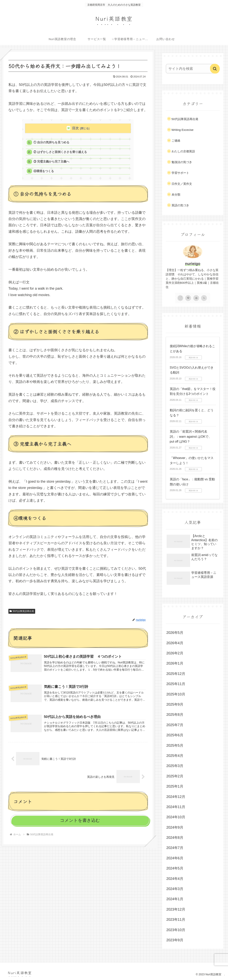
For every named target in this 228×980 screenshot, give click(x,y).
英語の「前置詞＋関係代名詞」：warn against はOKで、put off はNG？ (191, 437)
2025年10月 (176, 694)
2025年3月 (175, 766)
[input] (191, 69)
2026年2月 (175, 653)
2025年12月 (176, 674)
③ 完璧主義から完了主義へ (52, 163)
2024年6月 (175, 858)
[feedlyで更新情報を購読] (196, 298)
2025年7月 (175, 725)
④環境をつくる (44, 173)
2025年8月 (175, 715)
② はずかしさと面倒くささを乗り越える (61, 153)
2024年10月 (176, 817)
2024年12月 (176, 797)
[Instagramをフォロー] (180, 298)
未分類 (176, 194)
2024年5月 (175, 868)
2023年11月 (176, 920)
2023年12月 (176, 909)
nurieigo (193, 264)
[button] (215, 69)
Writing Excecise (183, 130)
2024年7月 (175, 848)
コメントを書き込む (80, 823)
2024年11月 (176, 807)
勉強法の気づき (182, 162)
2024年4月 (175, 879)
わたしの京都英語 (183, 151)
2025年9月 (175, 704)
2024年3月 (175, 889)
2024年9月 (175, 827)
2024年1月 (175, 899)
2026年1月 (175, 663)
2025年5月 (175, 746)
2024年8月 (175, 838)
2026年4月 (175, 643)
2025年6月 (175, 735)
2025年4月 (175, 756)
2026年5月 (175, 633)
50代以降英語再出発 (22, 613)
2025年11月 (176, 684)
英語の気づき (180, 205)
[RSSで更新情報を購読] (204, 298)
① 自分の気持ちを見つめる (52, 143)
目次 (75, 128)
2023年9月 (175, 940)
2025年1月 (175, 786)
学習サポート (180, 173)
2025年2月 (175, 776)
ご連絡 (176, 141)
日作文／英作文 (182, 184)
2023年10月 (176, 930)
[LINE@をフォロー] (188, 298)
